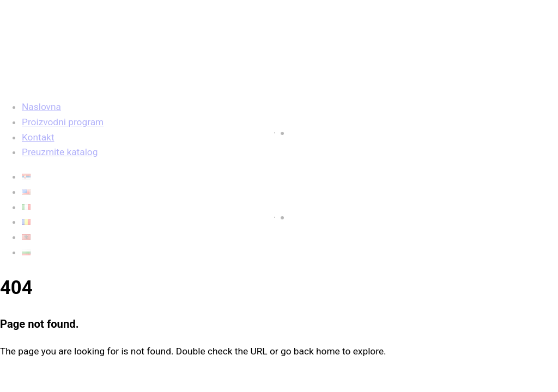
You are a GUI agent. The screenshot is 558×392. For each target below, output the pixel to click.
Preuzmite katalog (60, 152)
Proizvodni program (63, 122)
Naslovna (41, 107)
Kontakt (38, 137)
